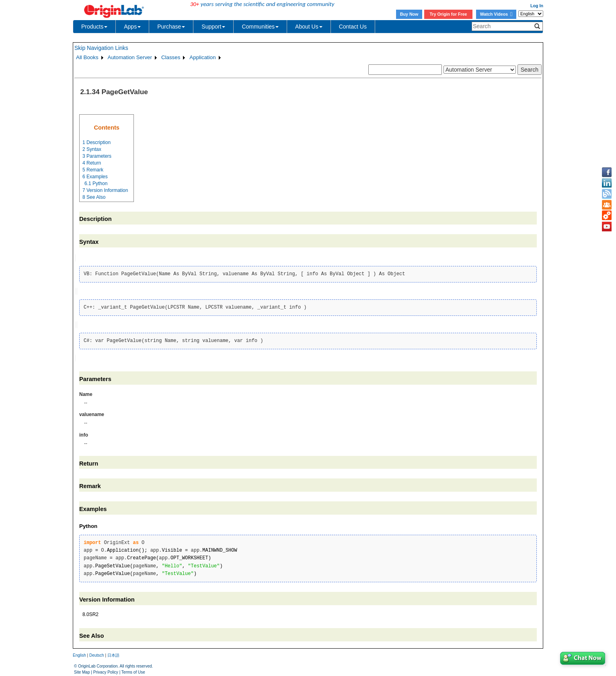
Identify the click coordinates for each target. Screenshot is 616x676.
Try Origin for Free (449, 14)
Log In (537, 6)
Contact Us (353, 27)
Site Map (82, 670)
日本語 (113, 654)
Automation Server (130, 57)
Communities (260, 27)
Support (213, 27)
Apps (132, 27)
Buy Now (409, 14)
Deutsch (97, 654)
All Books (87, 57)
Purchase (171, 27)
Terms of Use (133, 670)
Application (202, 57)
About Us (309, 27)
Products (94, 27)
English (79, 654)
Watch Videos (496, 14)
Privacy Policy (106, 670)
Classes (171, 57)
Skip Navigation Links (101, 48)
